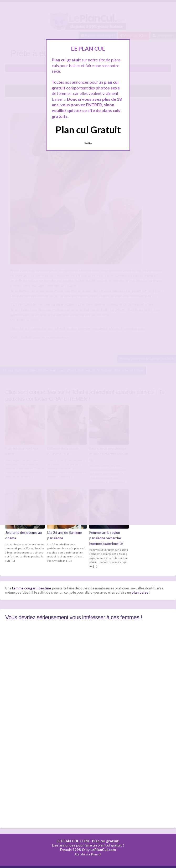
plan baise (140, 592)
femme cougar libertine (32, 588)
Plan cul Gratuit (88, 130)
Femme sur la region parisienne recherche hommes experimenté (106, 538)
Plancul (96, 854)
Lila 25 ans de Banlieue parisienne (64, 535)
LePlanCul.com (103, 850)
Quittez (88, 143)
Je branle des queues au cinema (24, 535)
